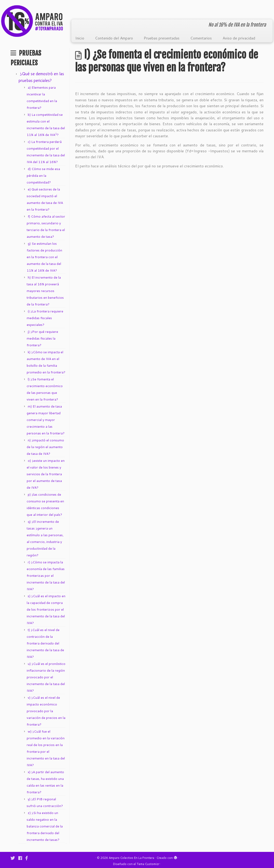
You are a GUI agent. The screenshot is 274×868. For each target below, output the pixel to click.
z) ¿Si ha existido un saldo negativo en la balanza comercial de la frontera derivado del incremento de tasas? (45, 826)
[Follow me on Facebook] (22, 858)
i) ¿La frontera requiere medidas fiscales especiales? (45, 318)
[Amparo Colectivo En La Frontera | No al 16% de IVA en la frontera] (32, 21)
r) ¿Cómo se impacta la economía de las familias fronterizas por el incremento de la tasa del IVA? (46, 576)
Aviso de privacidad (239, 38)
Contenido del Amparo (114, 38)
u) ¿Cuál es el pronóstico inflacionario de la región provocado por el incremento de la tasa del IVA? (46, 677)
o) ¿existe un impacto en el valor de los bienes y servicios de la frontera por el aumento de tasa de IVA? (46, 474)
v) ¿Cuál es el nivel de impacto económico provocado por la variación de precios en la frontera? (46, 711)
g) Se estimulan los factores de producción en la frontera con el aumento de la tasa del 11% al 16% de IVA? (44, 257)
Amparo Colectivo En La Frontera (131, 858)
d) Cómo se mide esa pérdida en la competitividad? (43, 176)
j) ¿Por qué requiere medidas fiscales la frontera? (42, 338)
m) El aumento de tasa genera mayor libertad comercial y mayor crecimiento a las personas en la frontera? (46, 420)
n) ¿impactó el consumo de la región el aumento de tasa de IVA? (45, 447)
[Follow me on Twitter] (14, 858)
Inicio (80, 38)
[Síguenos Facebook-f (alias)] (28, 858)
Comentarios (201, 38)
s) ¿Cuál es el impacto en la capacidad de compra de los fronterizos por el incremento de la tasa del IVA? (46, 609)
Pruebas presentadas (162, 38)
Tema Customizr (148, 864)
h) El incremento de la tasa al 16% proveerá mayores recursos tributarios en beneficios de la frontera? (45, 291)
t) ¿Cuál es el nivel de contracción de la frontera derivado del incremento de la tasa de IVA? (45, 643)
